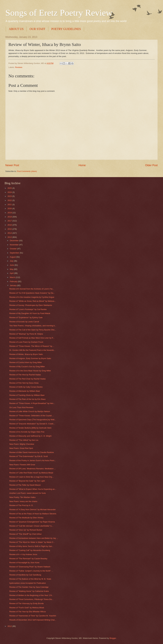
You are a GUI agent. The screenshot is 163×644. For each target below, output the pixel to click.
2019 (10, 213)
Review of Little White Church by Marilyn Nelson (30, 411)
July (12, 261)
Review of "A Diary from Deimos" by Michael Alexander (32, 510)
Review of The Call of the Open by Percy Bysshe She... (33, 330)
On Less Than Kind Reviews (21, 407)
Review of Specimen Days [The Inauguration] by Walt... (33, 420)
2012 (10, 626)
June (12, 265)
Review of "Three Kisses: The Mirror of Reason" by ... (32, 346)
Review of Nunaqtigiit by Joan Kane (24, 563)
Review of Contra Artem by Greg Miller (26, 362)
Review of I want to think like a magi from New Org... (31, 477)
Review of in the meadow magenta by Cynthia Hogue (32, 297)
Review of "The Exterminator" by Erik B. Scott (29, 456)
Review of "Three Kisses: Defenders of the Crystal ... (32, 416)
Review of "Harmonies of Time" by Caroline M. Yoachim (33, 616)
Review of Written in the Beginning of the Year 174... (31, 595)
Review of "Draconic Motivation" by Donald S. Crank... (32, 424)
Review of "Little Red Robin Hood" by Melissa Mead (31, 473)
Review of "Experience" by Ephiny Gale (26, 317)
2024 (10, 192)
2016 (10, 225)
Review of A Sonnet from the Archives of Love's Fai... (32, 289)
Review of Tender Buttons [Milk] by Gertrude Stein (30, 428)
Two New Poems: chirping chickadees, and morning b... (33, 326)
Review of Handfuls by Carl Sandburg (25, 575)
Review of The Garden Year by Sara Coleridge (29, 587)
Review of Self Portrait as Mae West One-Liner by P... (32, 338)
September (15, 253)
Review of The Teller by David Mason (25, 485)
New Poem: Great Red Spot (21, 448)
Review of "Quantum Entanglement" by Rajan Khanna (32, 522)
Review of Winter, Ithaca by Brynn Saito (26, 354)
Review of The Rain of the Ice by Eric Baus (27, 399)
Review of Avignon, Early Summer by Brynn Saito (30, 358)
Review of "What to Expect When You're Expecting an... (33, 489)
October (13, 249)
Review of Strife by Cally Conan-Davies (26, 387)
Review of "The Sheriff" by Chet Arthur (25, 534)
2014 (10, 233)
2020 (10, 208)
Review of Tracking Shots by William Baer (27, 395)
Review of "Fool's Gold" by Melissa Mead (27, 608)
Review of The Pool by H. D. (21, 505)
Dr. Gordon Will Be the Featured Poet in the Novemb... (32, 350)
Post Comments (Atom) (27, 171)
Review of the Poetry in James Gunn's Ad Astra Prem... (33, 460)
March (13, 277)
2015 (10, 229)
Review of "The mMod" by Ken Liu (24, 440)
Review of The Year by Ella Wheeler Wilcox (28, 612)
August (13, 257)
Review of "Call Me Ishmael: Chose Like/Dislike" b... (31, 526)
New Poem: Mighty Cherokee (22, 444)
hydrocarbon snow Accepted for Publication (28, 583)
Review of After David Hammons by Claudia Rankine (32, 452)
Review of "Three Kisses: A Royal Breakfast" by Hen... (32, 403)
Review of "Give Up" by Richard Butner (26, 530)
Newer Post (12, 165)
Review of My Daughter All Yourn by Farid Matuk (30, 313)
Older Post (151, 165)
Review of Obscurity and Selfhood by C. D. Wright (30, 436)
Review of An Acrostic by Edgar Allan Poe (27, 432)
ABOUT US (16, 29)
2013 (10, 237)
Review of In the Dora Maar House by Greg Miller (30, 371)
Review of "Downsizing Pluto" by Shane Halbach (30, 567)
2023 (10, 196)
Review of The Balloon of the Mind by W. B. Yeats (30, 579)
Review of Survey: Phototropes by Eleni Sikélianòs (31, 305)
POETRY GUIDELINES (66, 29)
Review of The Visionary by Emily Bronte (26, 603)
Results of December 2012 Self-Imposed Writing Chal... (33, 620)
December (14, 241)
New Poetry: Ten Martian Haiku (22, 497)
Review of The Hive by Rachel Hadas (25, 375)
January (13, 285)
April (12, 273)
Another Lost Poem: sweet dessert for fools (28, 493)
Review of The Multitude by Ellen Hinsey (26, 518)
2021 (10, 204)
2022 (10, 200)
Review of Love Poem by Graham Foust (26, 342)
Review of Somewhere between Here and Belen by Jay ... (34, 538)
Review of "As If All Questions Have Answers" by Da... (32, 293)
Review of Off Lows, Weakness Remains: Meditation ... (32, 469)
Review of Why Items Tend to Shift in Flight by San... (31, 546)
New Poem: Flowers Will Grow (22, 465)
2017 (10, 221)
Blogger (113, 638)
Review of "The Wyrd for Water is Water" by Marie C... (32, 542)
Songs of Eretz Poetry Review (59, 13)
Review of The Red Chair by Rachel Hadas (27, 379)
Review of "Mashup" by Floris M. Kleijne (26, 334)
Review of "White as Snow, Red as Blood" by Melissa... (33, 301)
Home (82, 165)
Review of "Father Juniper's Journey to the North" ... (31, 571)
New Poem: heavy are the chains (23, 501)
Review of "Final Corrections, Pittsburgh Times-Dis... (31, 599)
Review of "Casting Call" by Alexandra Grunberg (30, 550)
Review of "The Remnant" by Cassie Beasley (28, 559)
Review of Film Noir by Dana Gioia (24, 383)
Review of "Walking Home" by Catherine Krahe (29, 591)
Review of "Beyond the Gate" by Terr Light (27, 481)
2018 (10, 217)
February (14, 281)
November (14, 245)
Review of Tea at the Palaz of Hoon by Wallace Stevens (33, 514)
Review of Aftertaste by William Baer (25, 391)
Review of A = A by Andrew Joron (23, 554)
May (12, 269)
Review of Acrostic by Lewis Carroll (24, 322)
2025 (10, 188)
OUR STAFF (37, 29)
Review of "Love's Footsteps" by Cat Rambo (28, 309)
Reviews (19, 67)
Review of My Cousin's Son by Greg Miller (27, 367)
